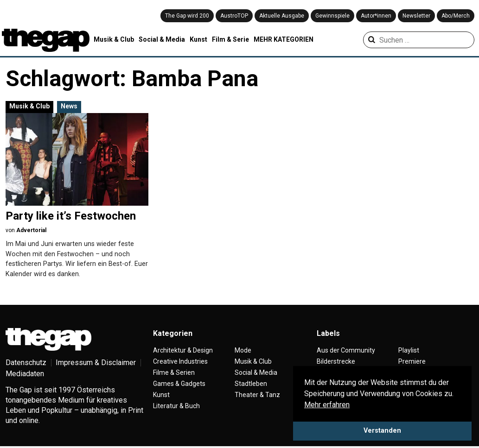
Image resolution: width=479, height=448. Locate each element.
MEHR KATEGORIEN (284, 39)
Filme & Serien (174, 372)
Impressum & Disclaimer (96, 363)
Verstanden (382, 431)
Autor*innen (376, 16)
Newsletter (416, 16)
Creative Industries (180, 361)
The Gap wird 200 (187, 16)
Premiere (412, 361)
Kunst (198, 39)
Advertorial (31, 230)
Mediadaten (25, 374)
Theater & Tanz (257, 395)
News (69, 106)
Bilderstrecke (336, 361)
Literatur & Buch (176, 406)
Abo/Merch (456, 16)
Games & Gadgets (179, 384)
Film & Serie (230, 39)
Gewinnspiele (332, 16)
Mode (243, 350)
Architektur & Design (183, 350)
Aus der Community (346, 350)
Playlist (409, 350)
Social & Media (162, 39)
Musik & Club (114, 39)
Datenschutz (26, 363)
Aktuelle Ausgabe (282, 16)
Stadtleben (251, 384)
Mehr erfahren (327, 405)
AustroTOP (234, 16)
